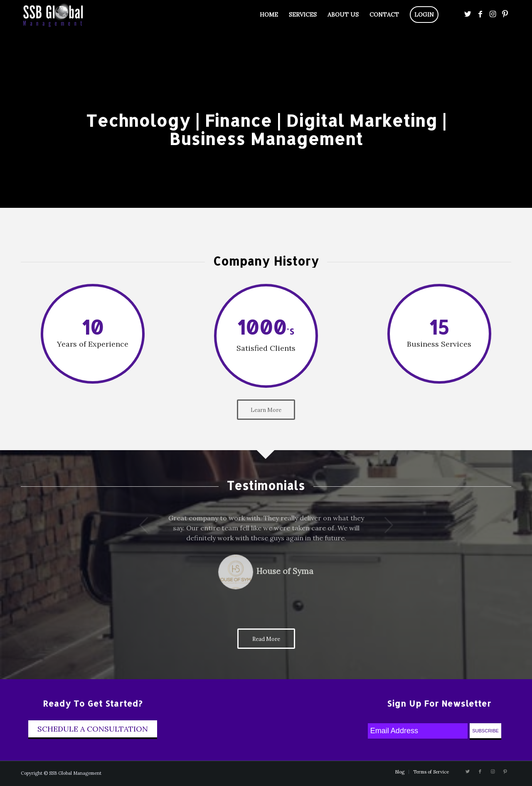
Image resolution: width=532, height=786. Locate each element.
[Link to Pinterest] (505, 14)
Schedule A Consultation (93, 729)
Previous (132, 525)
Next (377, 525)
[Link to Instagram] (493, 14)
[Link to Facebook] (480, 14)
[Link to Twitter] (468, 14)
